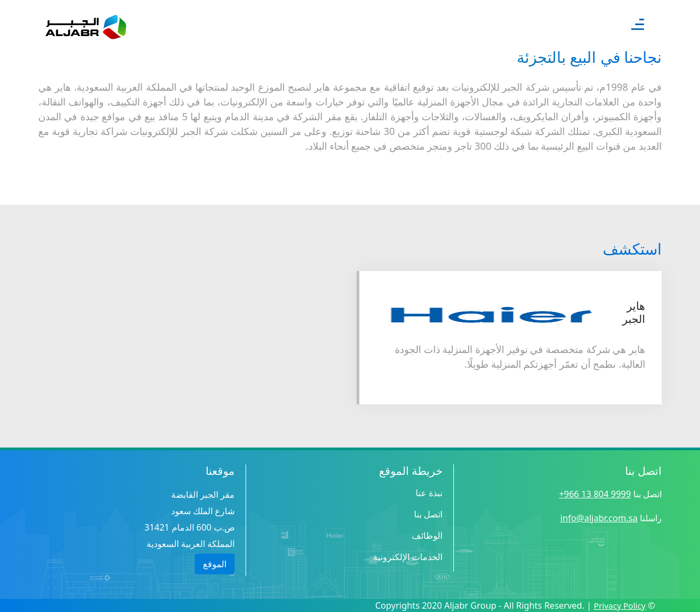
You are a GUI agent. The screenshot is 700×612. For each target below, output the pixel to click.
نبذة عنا (429, 493)
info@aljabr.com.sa (599, 518)
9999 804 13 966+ (595, 494)
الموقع (215, 564)
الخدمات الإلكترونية (408, 557)
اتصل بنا (428, 514)
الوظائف (427, 535)
